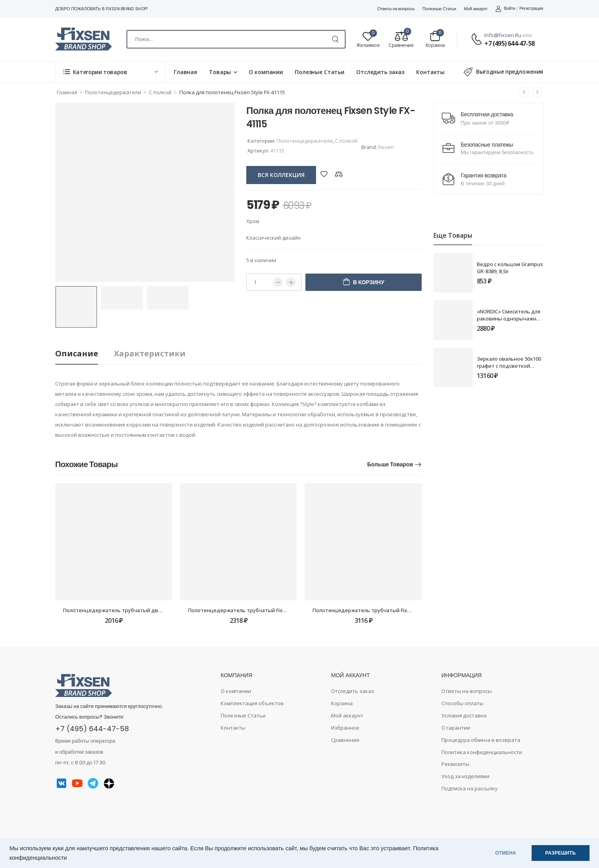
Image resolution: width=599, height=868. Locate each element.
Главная (185, 72)
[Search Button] (335, 39)
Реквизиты (455, 764)
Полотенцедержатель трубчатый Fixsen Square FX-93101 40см (391, 610)
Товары (220, 72)
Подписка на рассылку (470, 788)
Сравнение (345, 740)
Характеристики (150, 353)
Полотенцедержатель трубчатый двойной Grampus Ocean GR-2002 (149, 610)
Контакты (430, 72)
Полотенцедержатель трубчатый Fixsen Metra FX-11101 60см (265, 610)
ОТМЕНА (506, 853)
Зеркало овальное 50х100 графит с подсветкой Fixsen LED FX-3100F (509, 366)
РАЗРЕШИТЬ (561, 853)
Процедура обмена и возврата (481, 740)
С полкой (160, 92)
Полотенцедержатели (113, 92)
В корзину (369, 282)
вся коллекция (281, 175)
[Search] (236, 39)
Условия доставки (464, 715)
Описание (77, 353)
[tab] (85, 354)
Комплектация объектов (252, 703)
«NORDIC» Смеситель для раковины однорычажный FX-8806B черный (510, 319)
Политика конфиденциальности (482, 752)
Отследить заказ (380, 72)
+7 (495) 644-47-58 (509, 43)
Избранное (345, 728)
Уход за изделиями (465, 776)
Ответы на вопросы (396, 9)
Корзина (342, 703)
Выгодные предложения (503, 72)
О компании (266, 72)
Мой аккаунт (476, 9)
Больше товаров (390, 464)
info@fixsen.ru (503, 35)
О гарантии (456, 728)
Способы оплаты (462, 703)
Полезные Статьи (439, 9)
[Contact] (478, 40)
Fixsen (386, 147)
